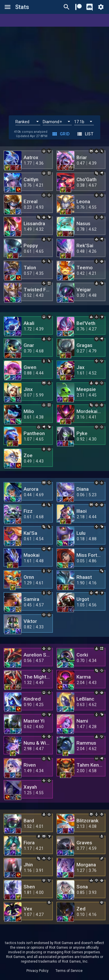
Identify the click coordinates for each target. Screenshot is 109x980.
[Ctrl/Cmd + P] (67, 7)
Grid (61, 134)
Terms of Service (69, 971)
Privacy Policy (37, 971)
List (86, 134)
